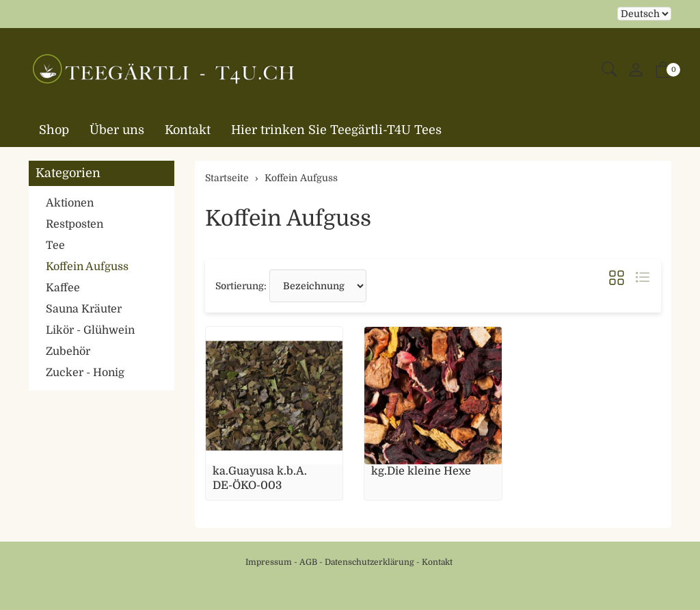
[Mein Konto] (636, 71)
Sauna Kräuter (84, 309)
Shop (54, 130)
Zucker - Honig (85, 373)
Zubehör (68, 352)
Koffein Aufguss (288, 218)
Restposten (75, 224)
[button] (609, 70)
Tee (55, 246)
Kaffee (63, 288)
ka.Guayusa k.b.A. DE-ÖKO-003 (260, 478)
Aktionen (70, 203)
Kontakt (188, 130)
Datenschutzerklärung (369, 562)
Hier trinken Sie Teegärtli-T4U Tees (336, 130)
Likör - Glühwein (90, 330)
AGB (308, 562)
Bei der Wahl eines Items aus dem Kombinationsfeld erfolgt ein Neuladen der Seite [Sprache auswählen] (644, 14)
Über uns (117, 130)
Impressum (269, 562)
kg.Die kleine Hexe (421, 471)
